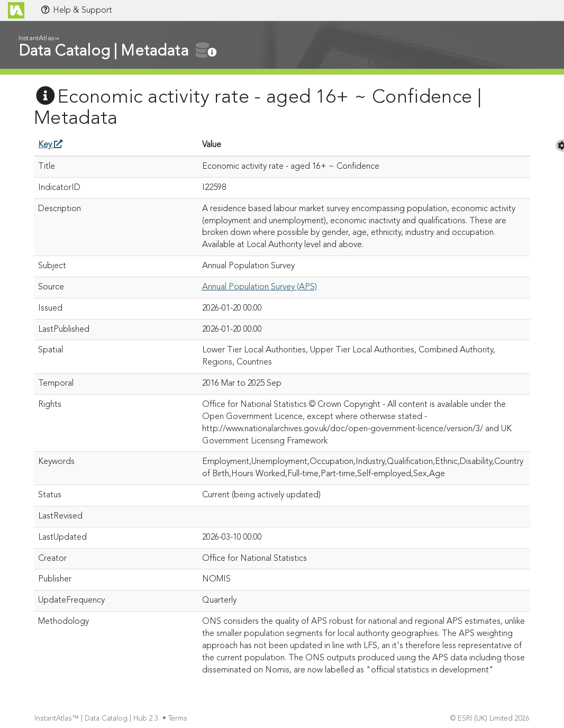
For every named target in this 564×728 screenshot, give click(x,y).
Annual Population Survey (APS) (260, 287)
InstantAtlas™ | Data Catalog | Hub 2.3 (97, 719)
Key (50, 145)
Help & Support (76, 10)
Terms (179, 719)
